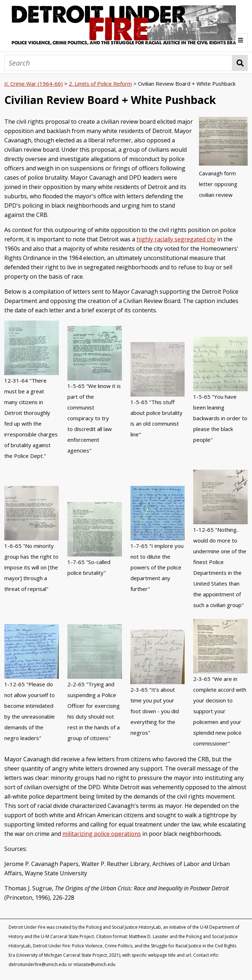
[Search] (118, 63)
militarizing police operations (102, 834)
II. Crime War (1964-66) (34, 84)
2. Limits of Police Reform (100, 84)
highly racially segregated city (176, 239)
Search (240, 63)
